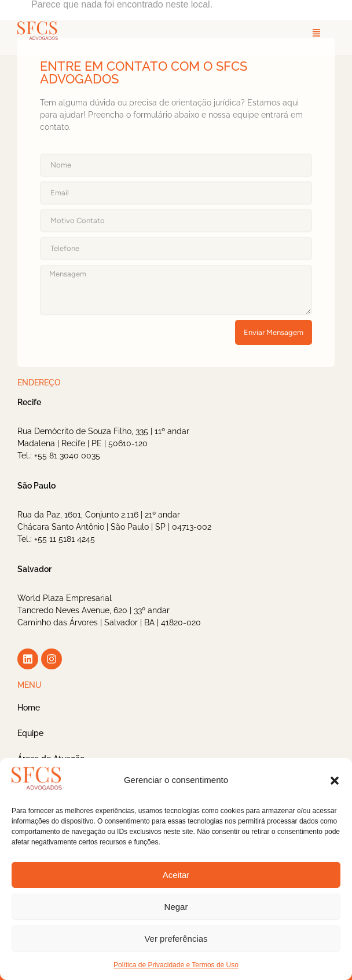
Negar (176, 907)
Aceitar (176, 875)
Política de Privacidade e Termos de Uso (176, 965)
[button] (335, 781)
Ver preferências (176, 939)
